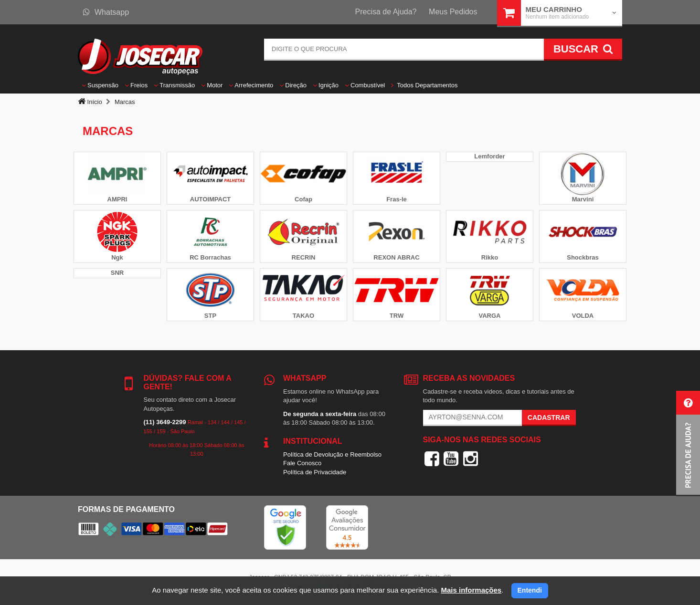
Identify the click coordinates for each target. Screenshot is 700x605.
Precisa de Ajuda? (386, 12)
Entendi (530, 590)
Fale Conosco (302, 463)
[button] (688, 443)
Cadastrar (549, 417)
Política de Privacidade (315, 472)
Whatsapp (106, 12)
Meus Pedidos (453, 12)
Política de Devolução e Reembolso (332, 454)
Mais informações (471, 590)
